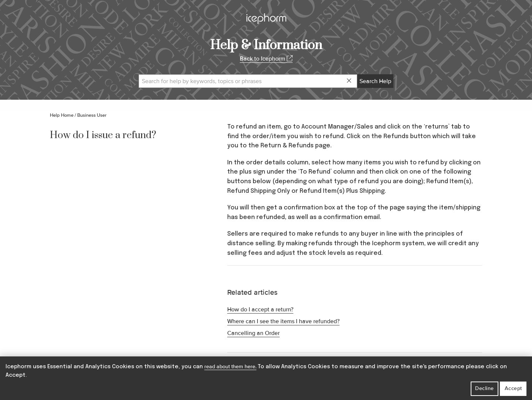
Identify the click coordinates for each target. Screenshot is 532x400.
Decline (485, 388)
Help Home (62, 115)
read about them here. (230, 367)
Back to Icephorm (266, 59)
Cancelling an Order (253, 333)
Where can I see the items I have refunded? (283, 321)
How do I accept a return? (260, 310)
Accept (513, 388)
